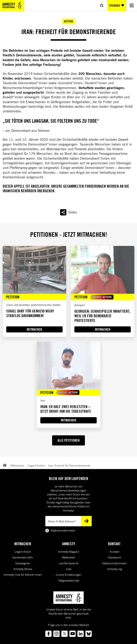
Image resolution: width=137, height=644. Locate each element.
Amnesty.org (114, 569)
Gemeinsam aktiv (23, 557)
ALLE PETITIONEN (68, 440)
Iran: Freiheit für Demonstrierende (69, 465)
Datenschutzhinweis (114, 563)
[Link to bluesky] (89, 634)
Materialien (69, 557)
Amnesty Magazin (69, 552)
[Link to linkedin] (81, 634)
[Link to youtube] (73, 634)
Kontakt (114, 552)
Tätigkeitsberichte (68, 581)
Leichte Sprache (69, 563)
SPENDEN (117, 6)
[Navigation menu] (132, 5)
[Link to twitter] (64, 634)
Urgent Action (36, 465)
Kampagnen (23, 563)
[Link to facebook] (48, 634)
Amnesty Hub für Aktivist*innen (23, 575)
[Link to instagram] (56, 634)
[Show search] (102, 5)
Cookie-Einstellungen (69, 575)
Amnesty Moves (23, 569)
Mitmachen (17, 465)
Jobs (69, 569)
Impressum (114, 557)
